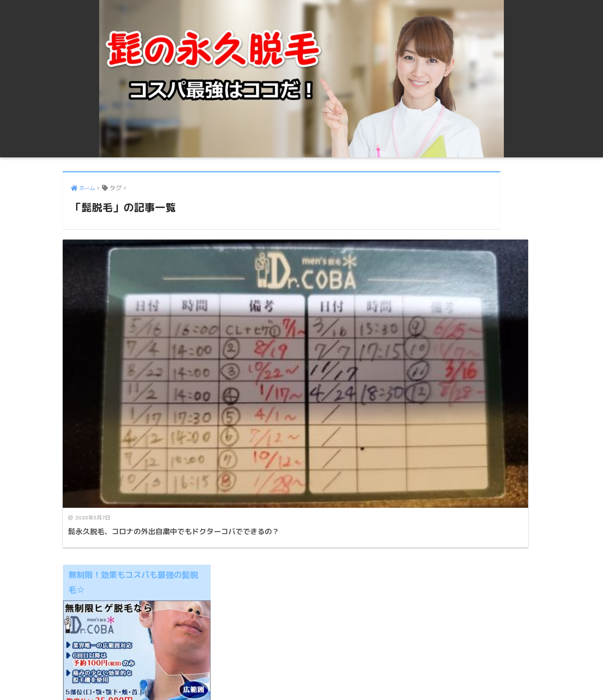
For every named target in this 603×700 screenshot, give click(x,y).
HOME (301, 666)
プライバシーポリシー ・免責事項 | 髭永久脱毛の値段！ (300, 679)
